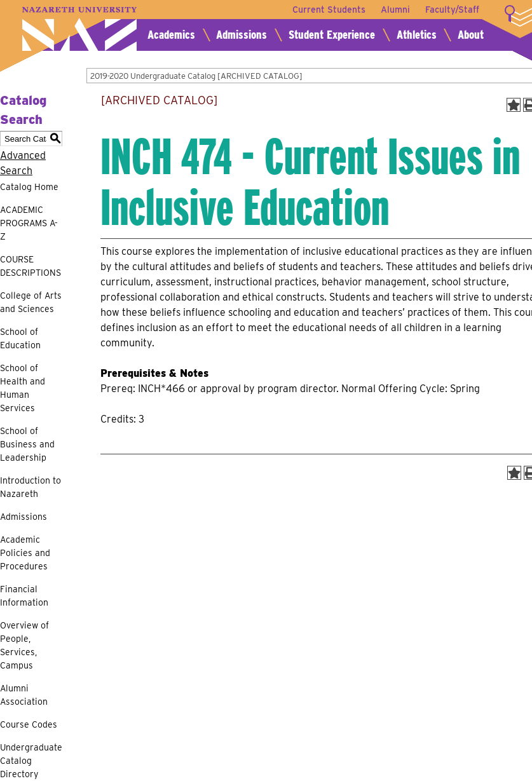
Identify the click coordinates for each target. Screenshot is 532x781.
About (471, 35)
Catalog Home (29, 187)
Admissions (242, 35)
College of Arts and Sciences (31, 302)
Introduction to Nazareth (31, 487)
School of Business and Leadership (27, 444)
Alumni (395, 10)
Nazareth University (79, 29)
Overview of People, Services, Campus (24, 645)
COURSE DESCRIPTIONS (31, 266)
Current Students (329, 10)
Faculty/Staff (452, 10)
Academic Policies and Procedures (25, 553)
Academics (171, 35)
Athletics (417, 35)
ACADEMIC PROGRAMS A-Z (29, 223)
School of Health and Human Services (23, 388)
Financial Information (24, 596)
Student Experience (332, 35)
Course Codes (29, 724)
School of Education (20, 338)
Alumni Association (24, 695)
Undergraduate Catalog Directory (31, 761)
